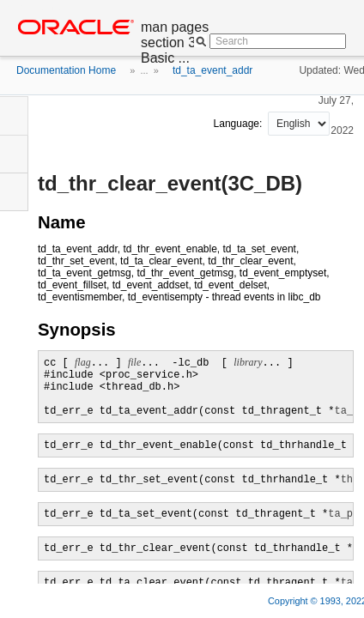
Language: (240, 124)
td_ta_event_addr (212, 70)
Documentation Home (66, 70)
